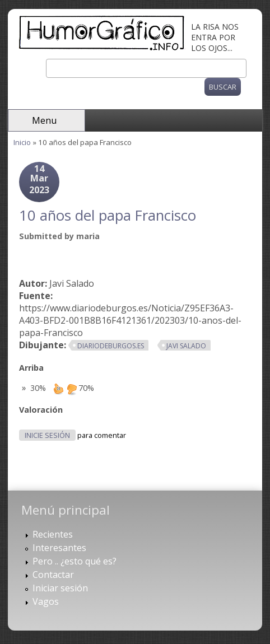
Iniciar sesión (60, 588)
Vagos (46, 601)
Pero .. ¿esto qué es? (75, 561)
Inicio (22, 142)
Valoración (41, 410)
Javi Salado (186, 346)
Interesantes (59, 548)
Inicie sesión (47, 435)
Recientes (53, 534)
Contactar (53, 575)
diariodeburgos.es (111, 346)
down (72, 389)
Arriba (31, 368)
